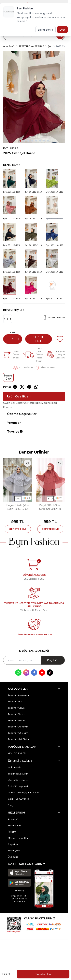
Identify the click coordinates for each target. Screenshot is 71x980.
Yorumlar (14, 423)
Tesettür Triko (16, 701)
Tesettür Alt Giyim (18, 733)
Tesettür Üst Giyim (18, 739)
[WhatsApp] (18, 673)
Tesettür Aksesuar (18, 695)
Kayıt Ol (53, 660)
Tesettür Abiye (16, 708)
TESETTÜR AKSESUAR (31, 46)
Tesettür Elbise (16, 714)
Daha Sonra (46, 30)
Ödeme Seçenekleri (22, 414)
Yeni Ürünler (15, 825)
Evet (62, 30)
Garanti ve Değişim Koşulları (24, 792)
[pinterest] (29, 387)
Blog (11, 805)
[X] (22, 387)
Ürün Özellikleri (19, 396)
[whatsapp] (36, 387)
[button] (20, 141)
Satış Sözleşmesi (18, 786)
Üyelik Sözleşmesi (18, 780)
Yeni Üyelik (14, 850)
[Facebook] (34, 673)
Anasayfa (14, 819)
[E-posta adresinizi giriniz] (34, 660)
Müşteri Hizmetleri (18, 838)
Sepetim (13, 844)
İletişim (12, 832)
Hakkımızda (15, 767)
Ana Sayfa (9, 46)
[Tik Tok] (50, 673)
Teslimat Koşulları (18, 774)
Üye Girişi (13, 857)
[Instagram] (26, 673)
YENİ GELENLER (17, 753)
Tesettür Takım (16, 720)
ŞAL (50, 46)
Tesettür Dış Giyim (18, 727)
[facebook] (15, 387)
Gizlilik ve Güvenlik (18, 799)
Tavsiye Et (15, 431)
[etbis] (14, 924)
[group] (34, 97)
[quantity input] (13, 339)
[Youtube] (42, 673)
